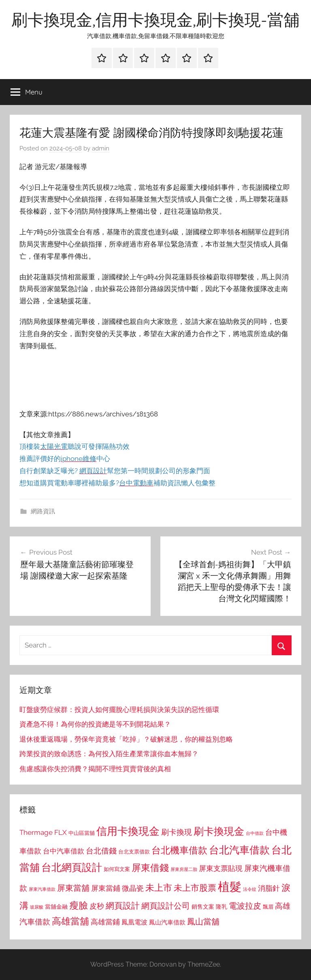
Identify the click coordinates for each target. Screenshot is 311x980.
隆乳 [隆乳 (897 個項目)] (222, 907)
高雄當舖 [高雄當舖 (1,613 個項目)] (70, 921)
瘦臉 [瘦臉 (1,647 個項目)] (79, 905)
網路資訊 (43, 511)
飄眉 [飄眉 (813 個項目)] (268, 907)
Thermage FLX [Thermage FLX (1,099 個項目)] (43, 832)
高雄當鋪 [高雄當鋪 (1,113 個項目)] (105, 922)
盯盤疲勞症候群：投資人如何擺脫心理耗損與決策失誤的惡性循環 (119, 710)
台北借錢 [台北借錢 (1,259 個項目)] (101, 851)
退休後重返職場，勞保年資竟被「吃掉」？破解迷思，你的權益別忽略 (126, 739)
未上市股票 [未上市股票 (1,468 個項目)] (195, 888)
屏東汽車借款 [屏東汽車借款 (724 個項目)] (42, 889)
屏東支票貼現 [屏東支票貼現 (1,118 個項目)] (221, 868)
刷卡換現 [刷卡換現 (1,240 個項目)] (177, 832)
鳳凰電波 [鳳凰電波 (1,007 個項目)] (134, 922)
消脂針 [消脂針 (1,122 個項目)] (269, 888)
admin (101, 148)
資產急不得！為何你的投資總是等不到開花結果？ (95, 724)
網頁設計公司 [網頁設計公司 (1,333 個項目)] (166, 906)
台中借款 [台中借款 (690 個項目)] (255, 833)
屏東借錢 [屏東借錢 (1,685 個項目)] (150, 867)
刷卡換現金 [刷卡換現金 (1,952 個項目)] (219, 831)
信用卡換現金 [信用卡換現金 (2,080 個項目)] (128, 831)
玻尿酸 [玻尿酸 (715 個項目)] (37, 907)
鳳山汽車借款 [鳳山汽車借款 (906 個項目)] (167, 922)
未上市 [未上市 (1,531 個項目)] (159, 888)
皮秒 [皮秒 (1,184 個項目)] (97, 906)
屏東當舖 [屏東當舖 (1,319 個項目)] (73, 888)
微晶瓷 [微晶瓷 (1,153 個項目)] (133, 888)
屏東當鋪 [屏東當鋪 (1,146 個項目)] (106, 888)
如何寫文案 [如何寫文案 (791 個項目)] (117, 869)
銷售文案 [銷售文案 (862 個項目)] (203, 907)
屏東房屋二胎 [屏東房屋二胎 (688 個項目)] (184, 869)
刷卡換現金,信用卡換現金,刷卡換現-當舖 (155, 19)
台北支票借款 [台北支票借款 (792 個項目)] (134, 852)
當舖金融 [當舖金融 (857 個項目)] (56, 907)
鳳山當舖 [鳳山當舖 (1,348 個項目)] (203, 922)
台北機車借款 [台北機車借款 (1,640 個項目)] (179, 850)
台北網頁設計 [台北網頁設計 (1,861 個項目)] (72, 867)
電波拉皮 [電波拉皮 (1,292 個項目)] (245, 906)
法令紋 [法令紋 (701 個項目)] (250, 889)
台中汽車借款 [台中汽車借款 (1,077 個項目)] (64, 851)
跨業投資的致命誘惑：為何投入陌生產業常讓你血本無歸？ (109, 754)
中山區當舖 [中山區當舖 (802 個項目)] (82, 833)
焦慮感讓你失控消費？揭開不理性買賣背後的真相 (95, 769)
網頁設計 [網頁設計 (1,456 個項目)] (123, 906)
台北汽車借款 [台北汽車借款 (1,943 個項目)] (239, 850)
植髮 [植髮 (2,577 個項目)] (230, 887)
